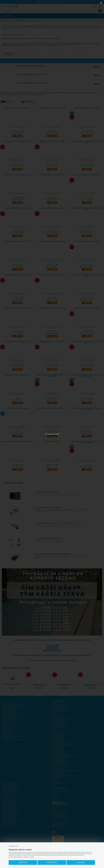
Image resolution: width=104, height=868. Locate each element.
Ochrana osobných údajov (17, 856)
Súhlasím (79, 862)
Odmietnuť (24, 862)
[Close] (101, 3)
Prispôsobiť (52, 862)
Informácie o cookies (31, 856)
